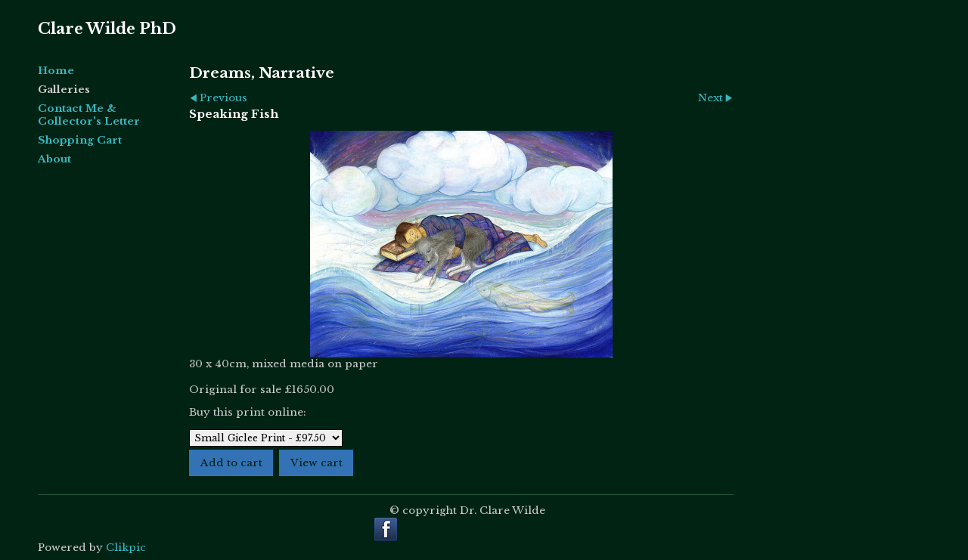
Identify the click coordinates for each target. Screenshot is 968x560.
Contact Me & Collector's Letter (89, 115)
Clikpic (126, 548)
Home (56, 71)
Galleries (64, 90)
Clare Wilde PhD (107, 29)
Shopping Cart (80, 140)
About (54, 159)
